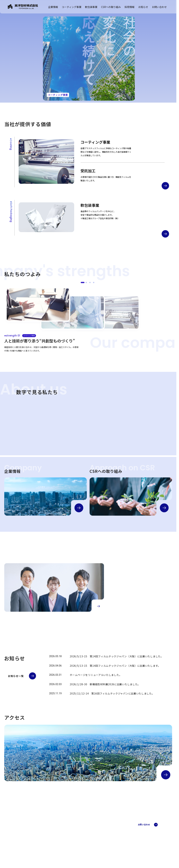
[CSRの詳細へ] (164, 508)
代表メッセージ (87, 835)
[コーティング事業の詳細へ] (165, 186)
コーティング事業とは (118, 826)
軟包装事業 (91, 7)
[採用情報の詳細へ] (98, 606)
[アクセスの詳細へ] (166, 775)
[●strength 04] (94, 282)
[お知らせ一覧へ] (22, 676)
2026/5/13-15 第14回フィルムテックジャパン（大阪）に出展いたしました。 (116, 656)
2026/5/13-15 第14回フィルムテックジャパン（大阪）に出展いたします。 (115, 666)
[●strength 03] (90, 282)
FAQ (111, 839)
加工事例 (113, 829)
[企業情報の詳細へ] (79, 508)
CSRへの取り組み (111, 7)
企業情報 (53, 7)
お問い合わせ (159, 7)
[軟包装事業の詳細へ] (165, 234)
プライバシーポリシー (24, 847)
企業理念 (84, 838)
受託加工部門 (115, 833)
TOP (81, 823)
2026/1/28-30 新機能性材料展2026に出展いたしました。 (105, 684)
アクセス (84, 844)
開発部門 (113, 836)
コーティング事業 (72, 7)
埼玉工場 (113, 850)
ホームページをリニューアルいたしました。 (96, 675)
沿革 (82, 841)
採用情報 (130, 7)
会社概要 (84, 831)
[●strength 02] (86, 282)
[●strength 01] (83, 282)
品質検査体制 (115, 854)
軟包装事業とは (116, 847)
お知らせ (143, 7)
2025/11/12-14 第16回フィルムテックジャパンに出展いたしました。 (112, 693)
